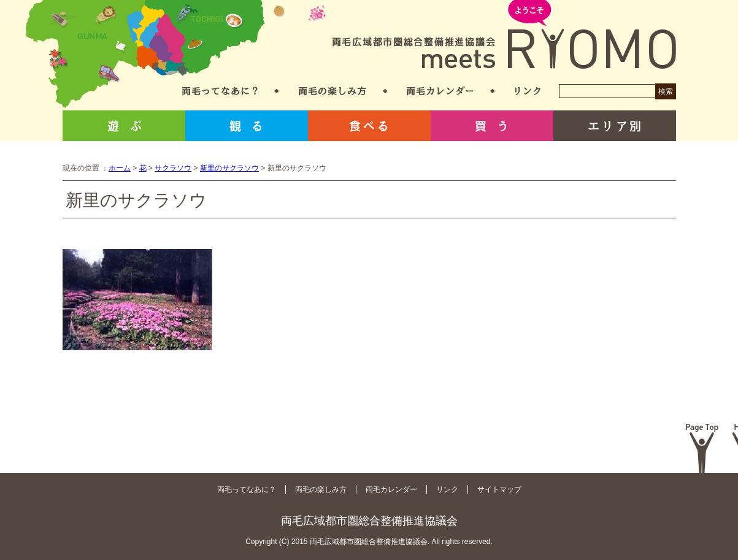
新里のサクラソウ (229, 168)
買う (492, 126)
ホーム (120, 168)
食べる (369, 126)
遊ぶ (124, 126)
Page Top (702, 448)
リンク (528, 91)
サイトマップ (499, 489)
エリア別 (615, 126)
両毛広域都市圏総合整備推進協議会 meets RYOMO (504, 35)
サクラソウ (173, 168)
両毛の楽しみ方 (332, 91)
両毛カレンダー (440, 91)
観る (247, 126)
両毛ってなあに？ (220, 91)
